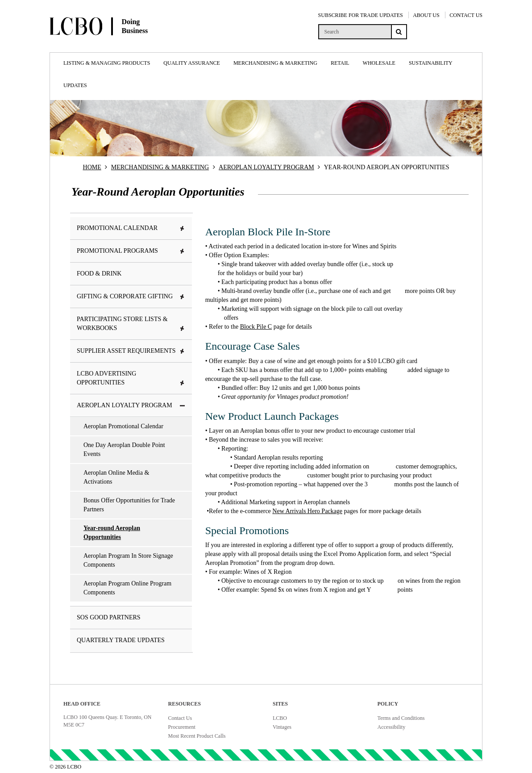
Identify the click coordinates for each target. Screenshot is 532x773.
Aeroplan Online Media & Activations (116, 477)
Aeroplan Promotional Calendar (123, 426)
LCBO (280, 718)
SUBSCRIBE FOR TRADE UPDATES (361, 15)
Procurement (182, 727)
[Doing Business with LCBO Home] (121, 44)
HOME (92, 167)
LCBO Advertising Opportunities (131, 378)
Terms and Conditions (401, 718)
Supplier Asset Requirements (131, 351)
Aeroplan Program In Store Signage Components (128, 560)
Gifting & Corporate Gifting (131, 296)
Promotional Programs (131, 251)
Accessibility (392, 727)
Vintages (282, 727)
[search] (355, 32)
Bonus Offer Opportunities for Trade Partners (129, 505)
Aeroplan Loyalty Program (131, 405)
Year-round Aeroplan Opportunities (112, 533)
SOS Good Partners (109, 617)
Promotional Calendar (131, 228)
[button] (183, 229)
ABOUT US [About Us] (426, 15)
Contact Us (180, 718)
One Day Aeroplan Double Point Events (124, 449)
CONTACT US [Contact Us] (466, 15)
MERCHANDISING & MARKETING (160, 167)
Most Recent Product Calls (197, 736)
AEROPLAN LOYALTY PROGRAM (266, 167)
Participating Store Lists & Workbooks (131, 324)
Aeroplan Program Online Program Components (127, 588)
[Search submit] (399, 32)
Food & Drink (99, 274)
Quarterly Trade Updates (121, 640)
